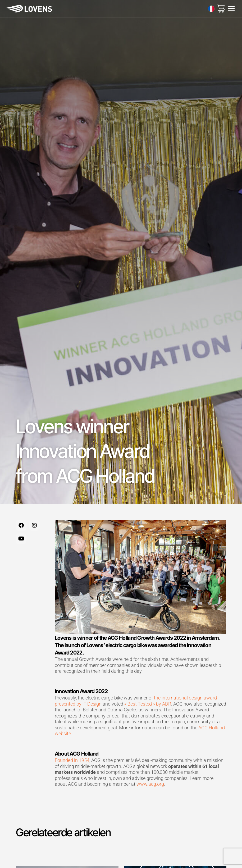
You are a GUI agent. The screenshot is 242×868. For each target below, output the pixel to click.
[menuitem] (211, 9)
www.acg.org (150, 784)
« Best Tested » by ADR (148, 704)
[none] (211, 9)
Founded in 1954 (72, 760)
